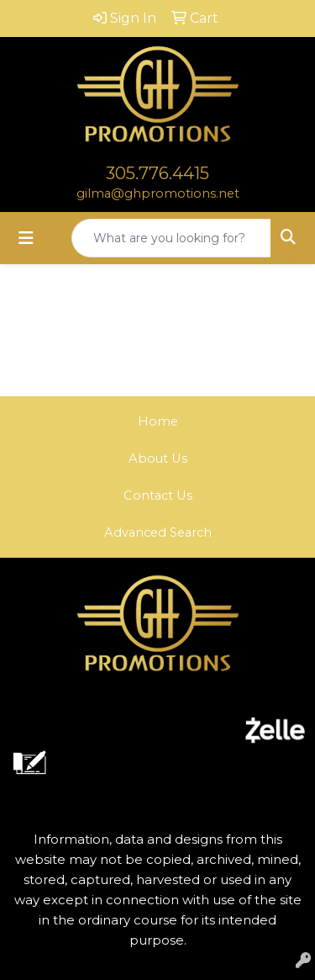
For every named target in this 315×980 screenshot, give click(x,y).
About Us (158, 458)
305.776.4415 (157, 173)
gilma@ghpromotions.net (158, 193)
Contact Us (158, 495)
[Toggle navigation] (26, 238)
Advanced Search (158, 532)
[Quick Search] (171, 238)
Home (158, 421)
